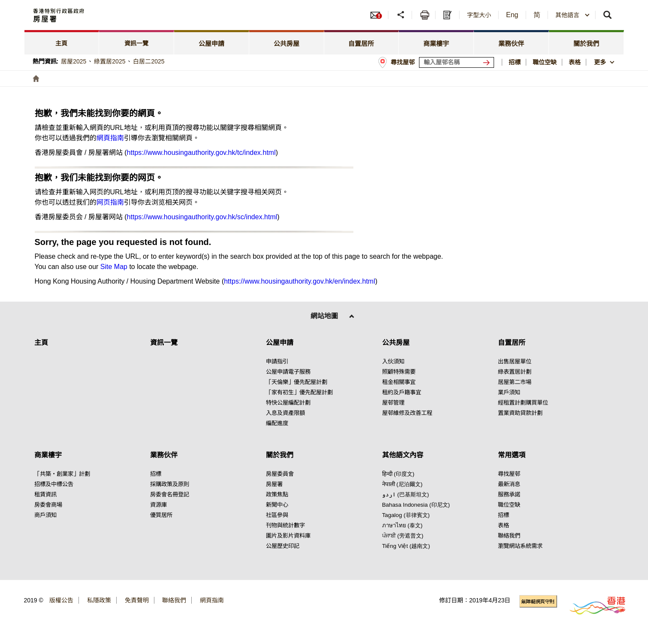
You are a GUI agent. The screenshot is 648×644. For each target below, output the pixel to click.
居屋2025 (74, 61)
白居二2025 (149, 61)
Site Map (114, 267)
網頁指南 (110, 138)
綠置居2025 (110, 61)
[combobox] (573, 15)
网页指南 (110, 202)
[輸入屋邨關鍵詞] (457, 62)
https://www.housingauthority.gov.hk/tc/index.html (201, 153)
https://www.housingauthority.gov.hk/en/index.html (299, 281)
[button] (401, 15)
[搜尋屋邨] (488, 62)
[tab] (62, 42)
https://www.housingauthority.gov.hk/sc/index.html (202, 217)
